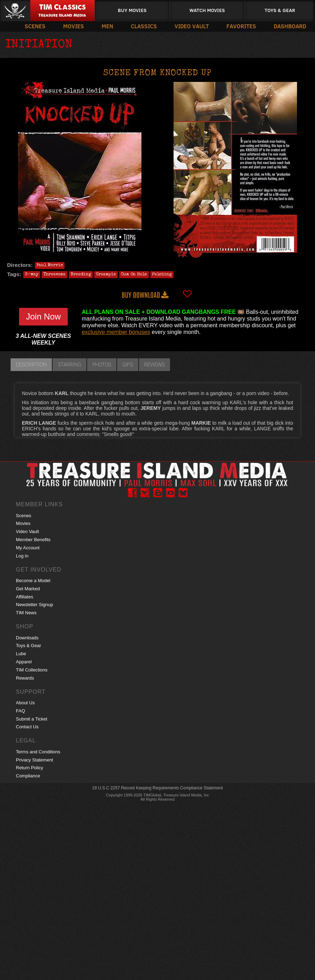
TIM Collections (32, 670)
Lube (21, 654)
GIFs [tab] (128, 365)
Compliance (28, 776)
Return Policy (29, 768)
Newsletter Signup (35, 605)
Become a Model (33, 581)
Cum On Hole (134, 275)
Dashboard (290, 26)
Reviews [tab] (155, 365)
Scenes (35, 26)
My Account (28, 548)
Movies (74, 26)
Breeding (81, 275)
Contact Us (27, 727)
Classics (144, 26)
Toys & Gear (280, 10)
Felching (162, 275)
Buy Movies (132, 10)
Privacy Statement (35, 760)
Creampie (106, 275)
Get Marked (28, 589)
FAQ (20, 711)
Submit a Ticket (32, 719)
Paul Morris (50, 265)
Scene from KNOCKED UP (157, 73)
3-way (32, 275)
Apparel (24, 662)
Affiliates (25, 597)
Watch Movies (207, 10)
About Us (25, 703)
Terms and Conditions (38, 752)
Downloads (27, 638)
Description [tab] (31, 365)
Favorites (241, 26)
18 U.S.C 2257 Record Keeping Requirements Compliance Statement (157, 788)
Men (107, 26)
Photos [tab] (102, 365)
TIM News (26, 613)
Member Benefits (33, 540)
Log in (22, 556)
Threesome (54, 275)
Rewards (25, 678)
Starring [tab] (69, 365)
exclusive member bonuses (116, 332)
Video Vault (192, 26)
